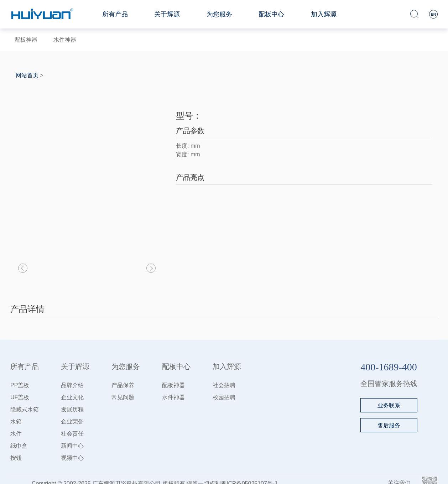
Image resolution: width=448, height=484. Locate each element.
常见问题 (123, 397)
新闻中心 (72, 446)
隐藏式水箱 (25, 409)
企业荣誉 (72, 421)
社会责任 (72, 434)
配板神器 (26, 40)
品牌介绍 (72, 385)
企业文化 (72, 397)
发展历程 (72, 409)
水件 (16, 434)
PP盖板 (20, 385)
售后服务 (389, 425)
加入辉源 (324, 14)
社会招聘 (224, 385)
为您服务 (219, 14)
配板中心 (271, 14)
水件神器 (65, 40)
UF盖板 (20, 397)
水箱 (16, 421)
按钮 (16, 458)
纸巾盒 (19, 446)
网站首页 (27, 75)
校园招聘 (224, 397)
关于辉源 (167, 14)
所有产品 (115, 14)
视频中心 (72, 458)
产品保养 (123, 385)
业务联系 (389, 405)
